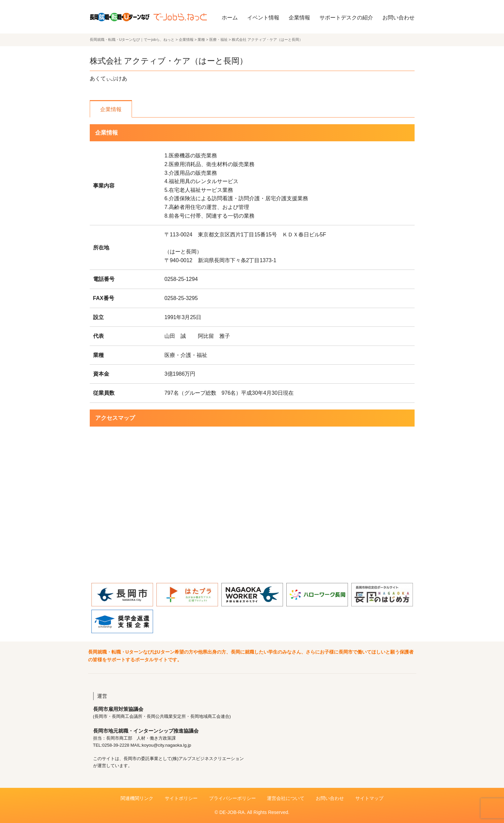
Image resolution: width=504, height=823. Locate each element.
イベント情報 (263, 18)
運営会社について (286, 798)
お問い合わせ (399, 18)
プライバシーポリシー (232, 798)
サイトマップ (369, 798)
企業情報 (299, 18)
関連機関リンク (137, 798)
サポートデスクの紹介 (346, 18)
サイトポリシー (181, 798)
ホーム (230, 18)
